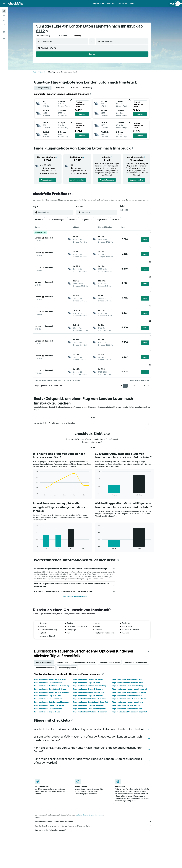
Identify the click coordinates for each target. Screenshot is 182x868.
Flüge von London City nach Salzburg (91, 662)
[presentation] (50, 31)
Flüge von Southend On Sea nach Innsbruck (93, 685)
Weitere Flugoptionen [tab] (70, 641)
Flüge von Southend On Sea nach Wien (130, 656)
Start (37, 72)
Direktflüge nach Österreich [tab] (87, 635)
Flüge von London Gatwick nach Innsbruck (132, 672)
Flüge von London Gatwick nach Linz (130, 678)
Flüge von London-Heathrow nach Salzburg (54, 659)
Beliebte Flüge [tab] (65, 635)
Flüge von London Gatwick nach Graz (52, 678)
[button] (4, 4)
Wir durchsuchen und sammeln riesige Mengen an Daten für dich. (96, 799)
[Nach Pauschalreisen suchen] (4, 25)
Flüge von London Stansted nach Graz (130, 669)
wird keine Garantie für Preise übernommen (93, 788)
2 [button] (133, 359)
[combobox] (47, 36)
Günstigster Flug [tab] (45, 88)
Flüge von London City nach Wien (89, 656)
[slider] (155, 213)
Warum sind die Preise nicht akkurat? (96, 803)
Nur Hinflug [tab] (90, 88)
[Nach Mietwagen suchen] (4, 20)
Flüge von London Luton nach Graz (51, 672)
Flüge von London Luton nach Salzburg (130, 659)
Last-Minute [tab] (76, 88)
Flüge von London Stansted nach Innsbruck (132, 665)
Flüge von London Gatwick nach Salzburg (92, 659)
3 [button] (138, 359)
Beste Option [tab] (62, 88)
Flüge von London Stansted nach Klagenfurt (93, 675)
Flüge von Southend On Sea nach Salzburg (93, 672)
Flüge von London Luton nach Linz (51, 682)
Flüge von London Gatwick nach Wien (91, 652)
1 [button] (128, 359)
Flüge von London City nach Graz (50, 669)
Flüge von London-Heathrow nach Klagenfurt (55, 665)
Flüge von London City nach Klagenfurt (92, 678)
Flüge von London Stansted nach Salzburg (54, 662)
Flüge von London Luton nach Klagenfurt (92, 682)
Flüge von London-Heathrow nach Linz (130, 675)
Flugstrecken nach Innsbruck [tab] (139, 635)
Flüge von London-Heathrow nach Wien (53, 652)
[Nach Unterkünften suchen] (4, 16)
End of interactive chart (38, 467)
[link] (51, 180)
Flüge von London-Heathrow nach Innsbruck (133, 662)
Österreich (45, 72)
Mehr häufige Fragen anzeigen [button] (77, 569)
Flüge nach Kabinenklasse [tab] (113, 635)
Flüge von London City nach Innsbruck (91, 669)
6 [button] (148, 359)
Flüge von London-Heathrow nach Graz (92, 665)
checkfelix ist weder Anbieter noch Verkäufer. (96, 795)
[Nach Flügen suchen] (4, 11)
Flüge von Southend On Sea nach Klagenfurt (132, 685)
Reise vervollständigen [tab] (48, 641)
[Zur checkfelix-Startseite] (16, 3)
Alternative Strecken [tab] (47, 635)
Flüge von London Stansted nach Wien (130, 652)
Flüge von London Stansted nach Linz (130, 682)
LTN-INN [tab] (95, 390)
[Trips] (4, 32)
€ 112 (43, 31)
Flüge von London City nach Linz (50, 685)
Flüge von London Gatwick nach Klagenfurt (54, 675)
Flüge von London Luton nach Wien (51, 656)
